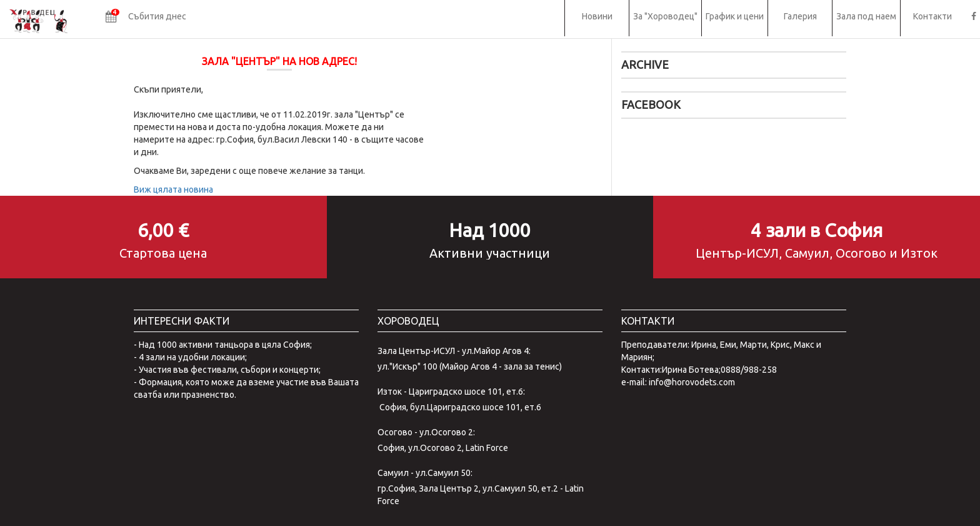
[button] (146, 18)
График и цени (735, 16)
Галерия (800, 16)
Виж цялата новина (173, 190)
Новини (597, 16)
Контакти (932, 16)
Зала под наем (866, 16)
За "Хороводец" (665, 16)
